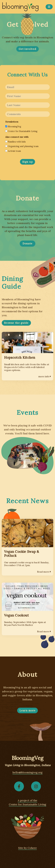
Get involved (27, 49)
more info (45, 376)
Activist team (13, 151)
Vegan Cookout (16, 615)
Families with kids (15, 142)
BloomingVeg (13, 127)
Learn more (28, 710)
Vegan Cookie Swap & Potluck (22, 554)
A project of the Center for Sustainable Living (27, 802)
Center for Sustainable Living (21, 131)
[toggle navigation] (49, 7)
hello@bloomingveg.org (27, 772)
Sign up (27, 162)
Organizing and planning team (22, 146)
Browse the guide (16, 323)
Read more (44, 572)
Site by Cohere (27, 848)
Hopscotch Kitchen (20, 357)
